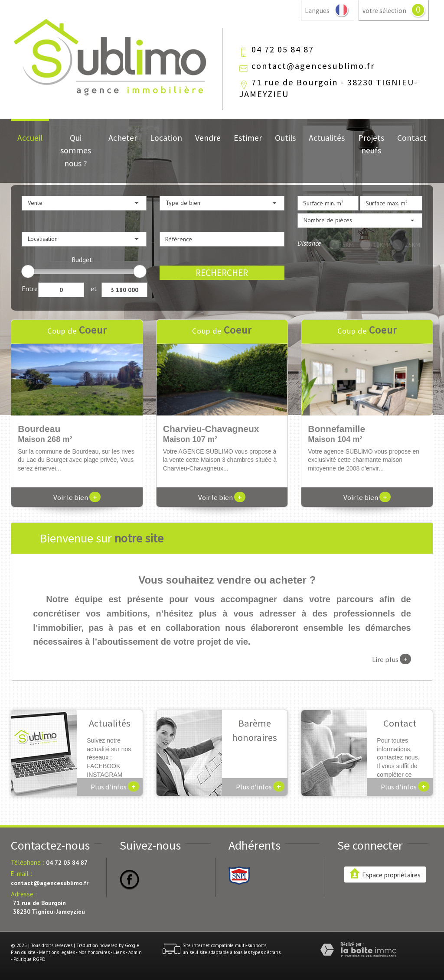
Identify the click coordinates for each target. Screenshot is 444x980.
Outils (285, 138)
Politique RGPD (29, 959)
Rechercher (222, 273)
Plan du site (23, 952)
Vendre (208, 138)
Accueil (30, 138)
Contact (412, 138)
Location (166, 138)
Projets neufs (371, 144)
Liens (119, 952)
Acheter (123, 138)
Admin (135, 952)
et (94, 289)
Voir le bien (77, 497)
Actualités (327, 138)
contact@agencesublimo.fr (313, 66)
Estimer (248, 138)
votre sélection (384, 11)
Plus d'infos (115, 786)
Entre (30, 289)
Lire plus (392, 659)
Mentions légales (57, 952)
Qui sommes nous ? (76, 151)
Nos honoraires (94, 952)
